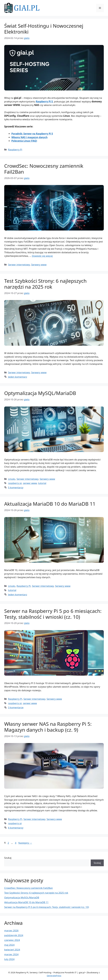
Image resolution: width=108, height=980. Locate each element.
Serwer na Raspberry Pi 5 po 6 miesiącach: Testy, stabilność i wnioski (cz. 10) (53, 614)
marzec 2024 (11, 954)
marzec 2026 (11, 930)
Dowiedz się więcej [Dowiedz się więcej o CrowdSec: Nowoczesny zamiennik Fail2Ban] (42, 256)
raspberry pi (15, 483)
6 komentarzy (16, 828)
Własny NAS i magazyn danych (29, 137)
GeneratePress (54, 976)
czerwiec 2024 (12, 940)
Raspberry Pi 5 (44, 101)
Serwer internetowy (19, 265)
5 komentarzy (16, 487)
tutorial (42, 483)
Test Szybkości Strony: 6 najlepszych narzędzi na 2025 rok (45, 284)
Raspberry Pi (15, 150)
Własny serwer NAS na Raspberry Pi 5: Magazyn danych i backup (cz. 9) (48, 727)
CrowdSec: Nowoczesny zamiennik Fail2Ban (44, 169)
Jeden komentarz (18, 377)
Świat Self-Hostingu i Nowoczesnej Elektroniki (44, 29)
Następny (25, 843)
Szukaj (8, 858)
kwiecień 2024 (12, 950)
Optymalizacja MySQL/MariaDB (40, 393)
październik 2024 (14, 935)
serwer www (30, 483)
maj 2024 (9, 945)
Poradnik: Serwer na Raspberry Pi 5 (32, 134)
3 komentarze (16, 707)
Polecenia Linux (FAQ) (24, 141)
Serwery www (39, 265)
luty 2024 (9, 959)
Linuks (12, 479)
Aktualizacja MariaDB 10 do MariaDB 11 (50, 504)
